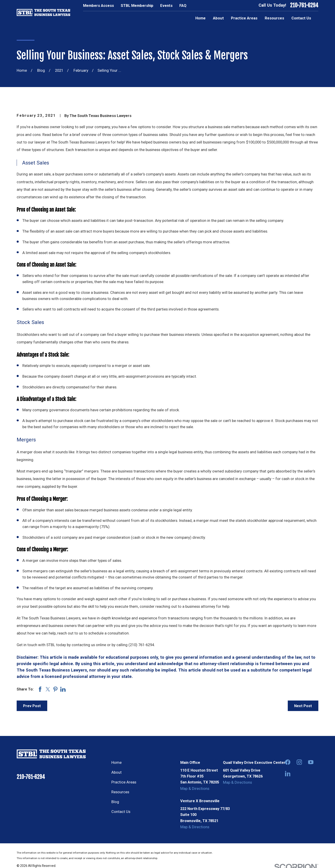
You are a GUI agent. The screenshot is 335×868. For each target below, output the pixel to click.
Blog (115, 802)
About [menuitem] (218, 18)
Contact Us (121, 812)
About (116, 772)
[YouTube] (311, 762)
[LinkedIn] (288, 774)
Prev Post (32, 706)
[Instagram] (299, 762)
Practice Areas (124, 782)
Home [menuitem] (200, 18)
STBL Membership (137, 5)
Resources (120, 792)
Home (116, 762)
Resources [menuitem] (274, 18)
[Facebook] (288, 762)
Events (166, 5)
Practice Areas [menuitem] (244, 18)
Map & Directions (195, 788)
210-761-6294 (304, 5)
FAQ (183, 5)
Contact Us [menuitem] (301, 18)
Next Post (303, 706)
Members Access (98, 5)
